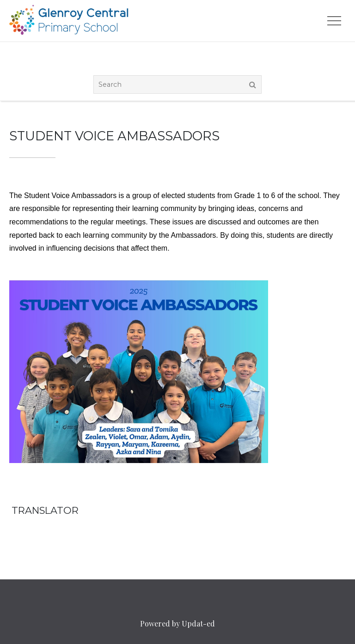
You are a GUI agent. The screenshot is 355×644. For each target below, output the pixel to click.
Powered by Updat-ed (177, 623)
